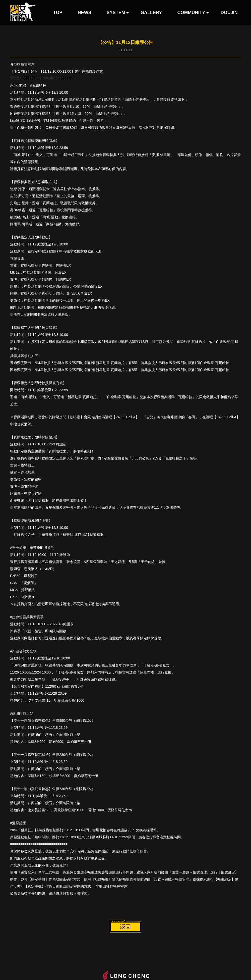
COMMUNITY (191, 13)
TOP (58, 13)
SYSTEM (116, 13)
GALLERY (151, 13)
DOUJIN (229, 13)
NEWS (85, 13)
